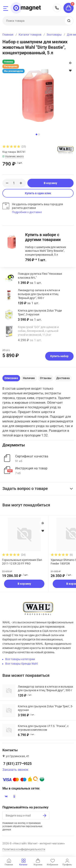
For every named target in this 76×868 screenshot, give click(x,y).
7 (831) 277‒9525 (57, 8)
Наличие (29, 378)
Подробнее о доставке (27, 212)
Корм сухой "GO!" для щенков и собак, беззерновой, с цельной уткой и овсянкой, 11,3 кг (38, 331)
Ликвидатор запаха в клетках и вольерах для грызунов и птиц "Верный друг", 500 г (39, 294)
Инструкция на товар (31, 468)
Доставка (63, 378)
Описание (11, 378)
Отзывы (46, 378)
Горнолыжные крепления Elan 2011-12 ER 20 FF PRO (22, 562)
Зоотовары (54, 35)
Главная (8, 35)
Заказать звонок (15, 770)
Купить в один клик (38, 193)
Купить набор (59, 356)
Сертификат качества (32, 456)
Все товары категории (20, 659)
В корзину (50, 183)
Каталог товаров (30, 35)
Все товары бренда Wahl (21, 664)
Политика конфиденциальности (24, 849)
